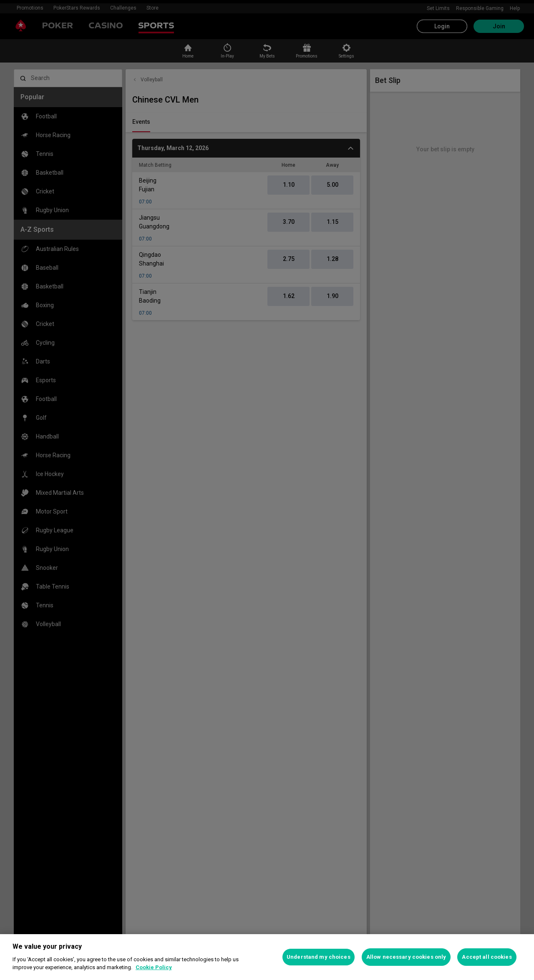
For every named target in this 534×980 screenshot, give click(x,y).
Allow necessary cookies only (406, 957)
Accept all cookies (487, 957)
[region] (267, 957)
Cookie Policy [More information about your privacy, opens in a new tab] (154, 967)
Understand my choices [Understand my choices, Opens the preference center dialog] (319, 957)
